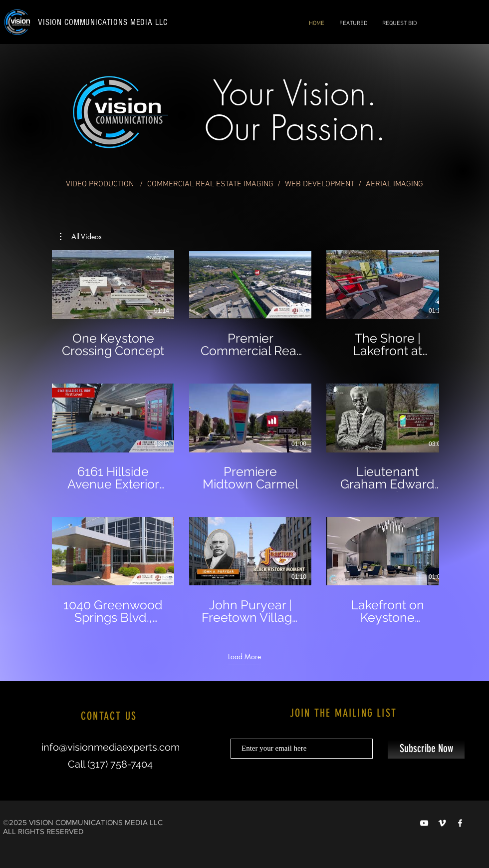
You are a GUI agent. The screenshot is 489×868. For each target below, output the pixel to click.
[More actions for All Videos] (81, 237)
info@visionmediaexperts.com (111, 747)
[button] (81, 237)
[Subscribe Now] (426, 749)
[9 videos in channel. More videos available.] (244, 437)
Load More (244, 656)
